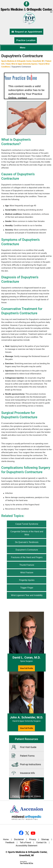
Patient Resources (26, 739)
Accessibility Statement (26, 846)
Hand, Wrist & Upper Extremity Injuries (22, 64)
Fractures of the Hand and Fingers (27, 557)
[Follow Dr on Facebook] (21, 833)
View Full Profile (27, 668)
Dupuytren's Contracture (27, 550)
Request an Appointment (28, 32)
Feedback (10, 842)
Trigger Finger (27, 588)
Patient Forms (27, 756)
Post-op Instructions (31, 764)
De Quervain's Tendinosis (27, 542)
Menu (26, 48)
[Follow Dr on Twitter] (27, 833)
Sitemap (45, 839)
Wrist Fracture (27, 573)
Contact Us (41, 842)
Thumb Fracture (27, 565)
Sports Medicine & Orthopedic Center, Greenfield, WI (23, 61)
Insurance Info (27, 773)
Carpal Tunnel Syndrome (27, 524)
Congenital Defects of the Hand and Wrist (27, 533)
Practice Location (26, 40)
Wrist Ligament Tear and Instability (27, 595)
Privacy (33, 839)
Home (6, 839)
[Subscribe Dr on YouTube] (33, 833)
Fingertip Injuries (27, 580)
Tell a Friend (25, 842)
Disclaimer (19, 839)
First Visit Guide (28, 747)
